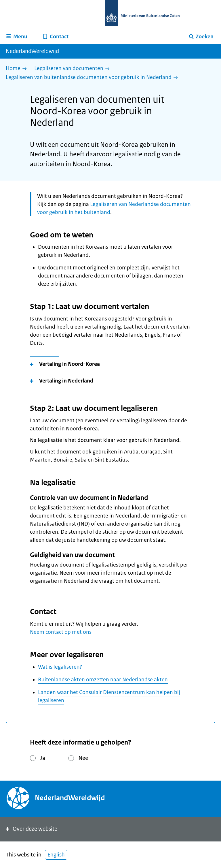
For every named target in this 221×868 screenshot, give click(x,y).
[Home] (18, 69)
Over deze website (31, 829)
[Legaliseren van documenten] (73, 69)
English (56, 855)
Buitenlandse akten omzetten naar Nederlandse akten (103, 680)
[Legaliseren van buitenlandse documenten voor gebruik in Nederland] (93, 78)
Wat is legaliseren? (60, 667)
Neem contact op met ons (61, 632)
